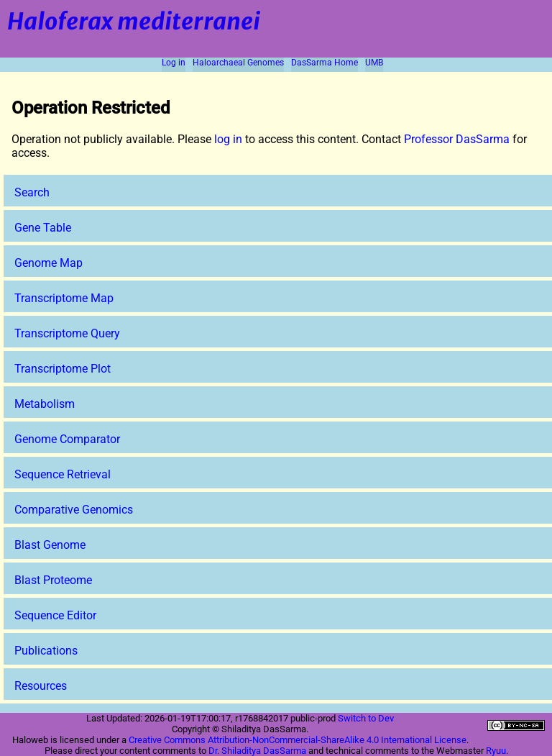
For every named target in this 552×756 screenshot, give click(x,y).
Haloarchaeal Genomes (238, 63)
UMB (374, 63)
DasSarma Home (325, 63)
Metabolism (45, 404)
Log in (174, 63)
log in (228, 139)
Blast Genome (50, 545)
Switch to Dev (366, 718)
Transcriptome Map (64, 298)
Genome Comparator (67, 439)
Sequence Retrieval (63, 474)
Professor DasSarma (457, 139)
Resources (41, 686)
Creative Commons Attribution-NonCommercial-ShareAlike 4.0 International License (298, 740)
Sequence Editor (55, 615)
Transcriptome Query (67, 333)
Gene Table (43, 228)
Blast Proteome (53, 580)
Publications (46, 651)
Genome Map (49, 263)
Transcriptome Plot (63, 369)
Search (32, 192)
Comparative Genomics (74, 510)
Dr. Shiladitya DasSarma (257, 751)
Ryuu (496, 751)
